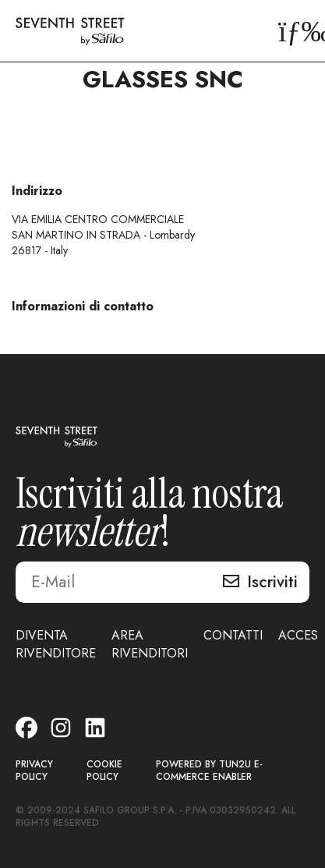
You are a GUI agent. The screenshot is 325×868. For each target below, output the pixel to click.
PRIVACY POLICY (34, 771)
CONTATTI (233, 635)
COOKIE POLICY (104, 771)
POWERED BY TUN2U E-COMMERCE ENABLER (209, 771)
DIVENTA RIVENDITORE (56, 644)
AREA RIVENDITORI (150, 644)
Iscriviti (272, 582)
